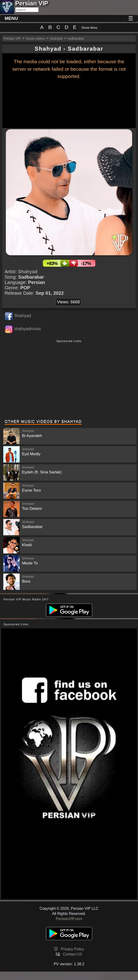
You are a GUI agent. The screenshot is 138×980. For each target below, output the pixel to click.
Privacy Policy (73, 949)
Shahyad (28, 272)
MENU (11, 18)
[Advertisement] (69, 380)
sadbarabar (76, 38)
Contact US (73, 954)
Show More (89, 28)
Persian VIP (12, 38)
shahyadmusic (28, 329)
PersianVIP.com (69, 919)
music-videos (35, 38)
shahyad (56, 38)
